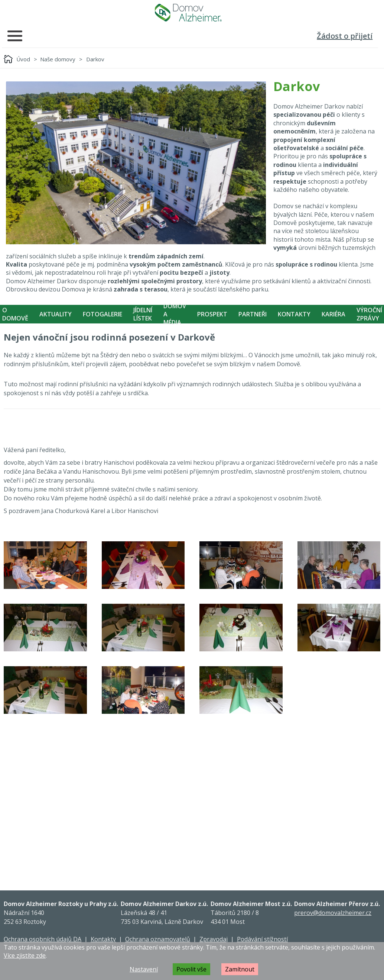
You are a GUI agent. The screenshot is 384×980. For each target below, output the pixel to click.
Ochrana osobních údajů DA (43, 939)
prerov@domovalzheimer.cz (333, 913)
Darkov (95, 59)
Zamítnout (240, 969)
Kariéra (333, 314)
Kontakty (294, 314)
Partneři (253, 314)
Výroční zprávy (369, 314)
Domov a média (175, 314)
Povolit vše (191, 969)
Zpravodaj (214, 939)
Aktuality (56, 314)
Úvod (23, 59)
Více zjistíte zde (25, 955)
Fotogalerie (102, 314)
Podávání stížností (262, 939)
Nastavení (144, 969)
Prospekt (212, 314)
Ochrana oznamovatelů (158, 939)
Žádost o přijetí (345, 36)
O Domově (15, 314)
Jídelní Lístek (143, 314)
